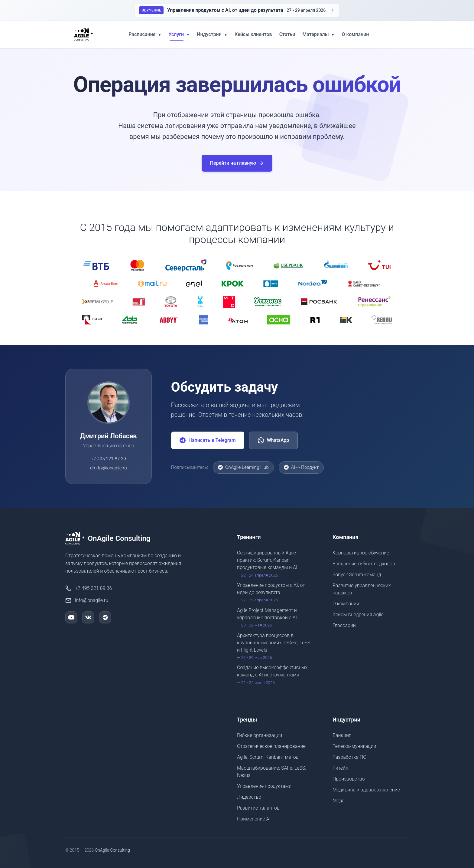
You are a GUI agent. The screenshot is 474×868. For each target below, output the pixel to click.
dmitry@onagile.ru (109, 468)
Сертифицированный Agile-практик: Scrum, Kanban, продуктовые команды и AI (275, 564)
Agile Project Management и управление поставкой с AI (275, 618)
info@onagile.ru (87, 600)
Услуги (179, 34)
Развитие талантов (258, 808)
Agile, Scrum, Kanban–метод (268, 757)
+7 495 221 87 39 (109, 459)
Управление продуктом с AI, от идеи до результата (275, 593)
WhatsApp (274, 440)
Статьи (287, 34)
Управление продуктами (264, 786)
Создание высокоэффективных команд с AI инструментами (275, 675)
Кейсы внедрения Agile (358, 615)
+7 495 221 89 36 (89, 588)
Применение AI (254, 819)
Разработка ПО (349, 757)
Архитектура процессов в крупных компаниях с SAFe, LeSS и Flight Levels (275, 647)
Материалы (318, 34)
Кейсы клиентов (253, 34)
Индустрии (212, 34)
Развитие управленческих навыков (362, 589)
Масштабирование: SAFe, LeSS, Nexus (271, 772)
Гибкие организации (260, 735)
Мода (339, 801)
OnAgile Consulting (112, 850)
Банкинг (342, 735)
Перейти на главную (237, 163)
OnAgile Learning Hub (243, 467)
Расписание (145, 34)
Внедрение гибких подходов (364, 564)
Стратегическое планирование (271, 746)
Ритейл (340, 768)
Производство (349, 779)
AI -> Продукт (301, 467)
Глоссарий (344, 625)
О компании (355, 34)
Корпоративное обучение (361, 553)
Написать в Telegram (208, 440)
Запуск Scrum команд (357, 575)
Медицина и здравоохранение (366, 790)
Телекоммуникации (354, 746)
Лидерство (249, 797)
